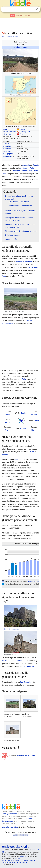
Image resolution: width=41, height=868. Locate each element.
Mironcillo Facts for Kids (26, 755)
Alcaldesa (7, 156)
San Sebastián (29, 666)
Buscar (37, 9)
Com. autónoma (10, 132)
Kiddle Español (7, 860)
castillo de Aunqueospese (12, 661)
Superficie (7, 146)
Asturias (5, 455)
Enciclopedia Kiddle (9, 814)
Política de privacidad (9, 863)
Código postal (9, 154)
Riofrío (36, 421)
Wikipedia (23, 856)
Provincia (8, 134)
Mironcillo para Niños (10, 827)
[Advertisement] (20, 24)
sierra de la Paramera (24, 262)
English (27, 16)
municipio (26, 165)
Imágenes (20, 16)
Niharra (7, 414)
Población (7, 149)
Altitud (7, 144)
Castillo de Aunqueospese (12, 629)
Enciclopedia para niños (10, 36)
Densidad (8, 151)
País (5, 129)
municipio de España (21, 47)
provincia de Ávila (27, 168)
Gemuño (34, 414)
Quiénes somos (28, 860)
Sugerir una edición (20, 835)
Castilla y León (25, 132)
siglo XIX (18, 459)
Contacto (22, 863)
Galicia (31, 452)
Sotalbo (24, 413)
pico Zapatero (32, 267)
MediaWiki (18, 858)
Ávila (22, 134)
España (23, 129)
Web (13, 16)
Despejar (33, 9)
